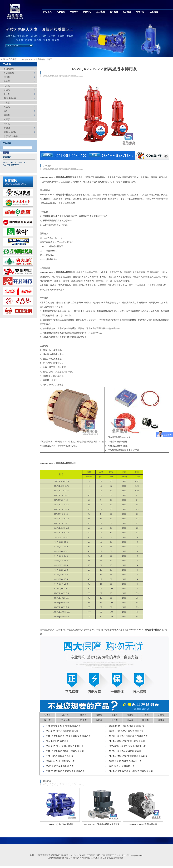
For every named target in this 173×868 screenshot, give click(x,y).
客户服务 (127, 12)
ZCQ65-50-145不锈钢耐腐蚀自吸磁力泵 (128, 736)
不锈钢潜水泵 (10, 98)
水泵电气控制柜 (11, 136)
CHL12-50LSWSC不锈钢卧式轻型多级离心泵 (68, 736)
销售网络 (140, 12)
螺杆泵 (161, 720)
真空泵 (7, 107)
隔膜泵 (146, 720)
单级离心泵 (9, 69)
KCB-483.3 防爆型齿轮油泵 (60, 756)
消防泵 (7, 115)
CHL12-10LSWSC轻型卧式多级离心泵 (65, 751)
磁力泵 (7, 81)
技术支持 (114, 12)
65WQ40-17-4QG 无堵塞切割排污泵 (126, 726)
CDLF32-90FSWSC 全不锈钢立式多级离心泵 (131, 771)
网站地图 (86, 858)
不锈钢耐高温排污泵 (52, 216)
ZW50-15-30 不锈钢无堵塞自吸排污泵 (65, 746)
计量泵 (7, 103)
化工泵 (7, 86)
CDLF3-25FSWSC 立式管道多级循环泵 (128, 756)
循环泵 (99, 720)
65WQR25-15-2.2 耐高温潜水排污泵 (145, 630)
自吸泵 (7, 90)
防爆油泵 (66, 720)
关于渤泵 (61, 12)
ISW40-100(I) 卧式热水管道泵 (60, 824)
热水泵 (84, 720)
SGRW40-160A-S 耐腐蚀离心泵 (143, 824)
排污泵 (7, 77)
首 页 (3, 59)
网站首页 (47, 12)
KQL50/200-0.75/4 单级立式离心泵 (126, 731)
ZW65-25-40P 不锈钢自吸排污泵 (62, 731)
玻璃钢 (7, 128)
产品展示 (74, 12)
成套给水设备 (10, 132)
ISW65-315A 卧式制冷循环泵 (60, 761)
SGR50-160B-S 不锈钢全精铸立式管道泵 (101, 824)
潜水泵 (130, 720)
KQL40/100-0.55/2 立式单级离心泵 (63, 726)
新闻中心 (87, 12)
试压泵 (7, 120)
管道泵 (48, 715)
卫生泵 (7, 94)
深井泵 (7, 124)
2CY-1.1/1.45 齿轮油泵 (57, 741)
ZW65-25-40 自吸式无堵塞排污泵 (125, 761)
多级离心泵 (9, 73)
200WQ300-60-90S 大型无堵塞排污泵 (127, 746)
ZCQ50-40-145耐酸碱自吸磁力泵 (125, 751)
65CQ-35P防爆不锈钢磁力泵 (60, 766)
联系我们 (154, 12)
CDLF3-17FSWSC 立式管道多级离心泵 (65, 771)
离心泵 (66, 715)
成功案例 (101, 12)
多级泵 (84, 715)
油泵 (6, 111)
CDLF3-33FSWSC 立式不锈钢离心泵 (127, 741)
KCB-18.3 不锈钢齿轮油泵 (122, 766)
